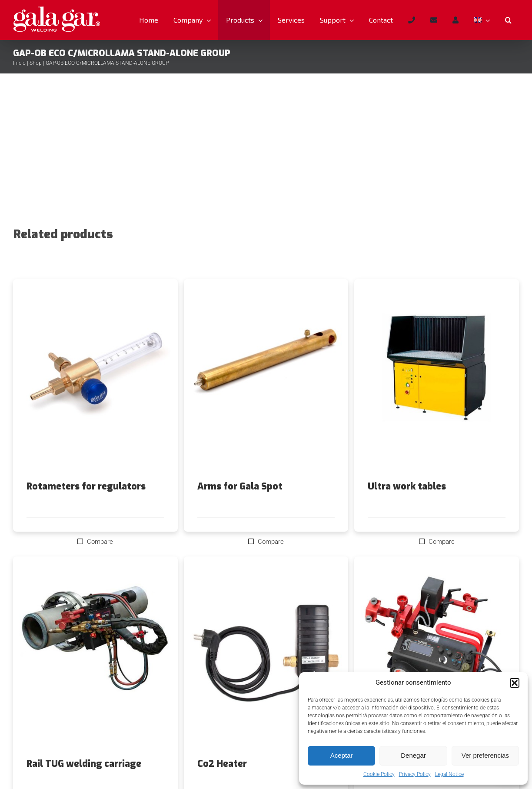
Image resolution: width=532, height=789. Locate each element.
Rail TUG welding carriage (84, 764)
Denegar (413, 755)
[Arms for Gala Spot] (266, 380)
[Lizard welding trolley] (437, 658)
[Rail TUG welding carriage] (95, 658)
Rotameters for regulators (86, 486)
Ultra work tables (407, 486)
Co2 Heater (222, 764)
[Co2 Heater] (266, 658)
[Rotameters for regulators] (95, 380)
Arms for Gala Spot (240, 486)
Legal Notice (449, 774)
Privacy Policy (415, 774)
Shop (36, 63)
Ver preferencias (485, 755)
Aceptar (342, 755)
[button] (515, 683)
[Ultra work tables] (437, 380)
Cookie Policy (379, 774)
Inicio (19, 63)
